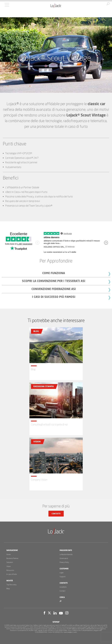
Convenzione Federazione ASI (54, 289)
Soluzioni (10, 562)
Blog (8, 589)
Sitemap (56, 622)
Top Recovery (11, 585)
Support (63, 577)
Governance (64, 558)
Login (62, 573)
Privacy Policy (64, 562)
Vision (9, 566)
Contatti (56, 514)
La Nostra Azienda (66, 554)
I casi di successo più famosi (54, 297)
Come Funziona (54, 273)
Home (9, 554)
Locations (63, 587)
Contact (62, 591)
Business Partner (12, 558)
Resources (10, 570)
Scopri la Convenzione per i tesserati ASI (54, 281)
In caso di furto (12, 574)
